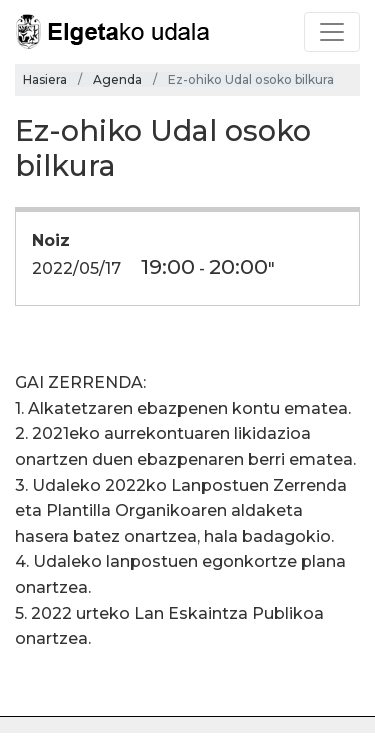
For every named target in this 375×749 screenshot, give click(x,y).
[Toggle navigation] (332, 32)
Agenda (117, 79)
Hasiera (45, 79)
